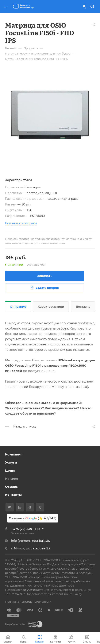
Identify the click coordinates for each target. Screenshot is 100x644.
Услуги (11, 462)
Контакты (13, 495)
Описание (18, 307)
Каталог (12, 478)
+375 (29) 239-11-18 (26, 529)
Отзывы (12, 487)
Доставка (83, 307)
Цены (10, 470)
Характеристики (51, 307)
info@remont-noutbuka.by (31, 541)
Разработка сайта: (15, 624)
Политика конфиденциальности (28, 602)
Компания (14, 454)
